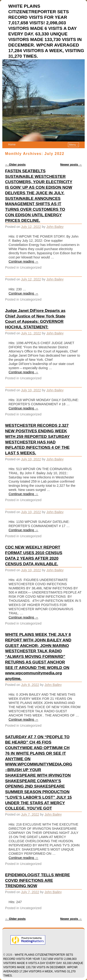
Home (12, 144)
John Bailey (55, 227)
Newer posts (71, 165)
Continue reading (23, 261)
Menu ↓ (74, 145)
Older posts (15, 165)
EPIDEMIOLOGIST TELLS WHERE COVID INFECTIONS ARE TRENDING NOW (37, 880)
